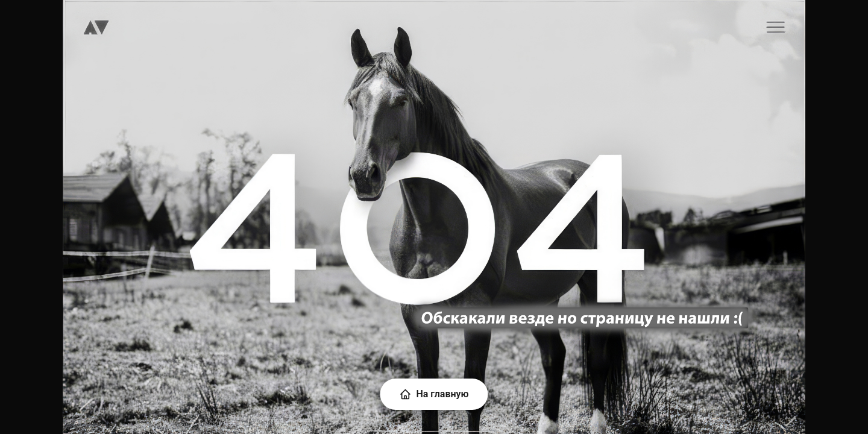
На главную (434, 394)
